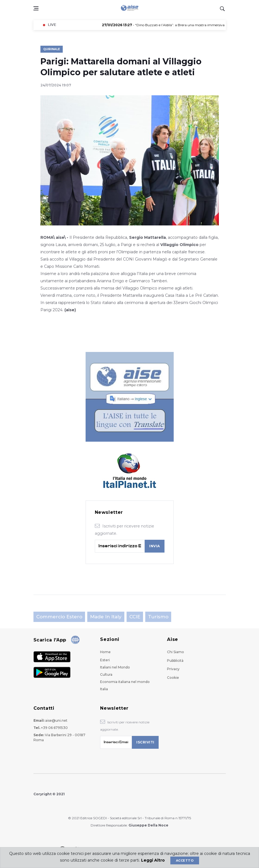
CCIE (135, 617)
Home (105, 652)
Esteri (105, 660)
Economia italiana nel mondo (125, 682)
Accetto (185, 860)
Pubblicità (175, 661)
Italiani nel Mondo (115, 667)
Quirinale (52, 49)
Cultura (106, 674)
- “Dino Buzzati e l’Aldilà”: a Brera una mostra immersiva (167, 25)
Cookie (173, 678)
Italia (104, 689)
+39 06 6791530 (54, 728)
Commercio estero (59, 617)
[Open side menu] (36, 8)
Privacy (173, 669)
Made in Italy (106, 617)
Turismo (158, 617)
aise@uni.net (56, 720)
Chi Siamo (176, 652)
